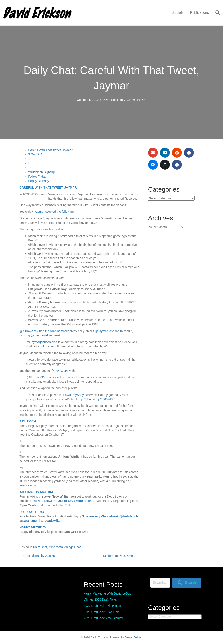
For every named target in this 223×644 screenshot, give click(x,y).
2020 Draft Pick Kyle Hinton (102, 606)
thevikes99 (37, 377)
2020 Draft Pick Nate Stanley (103, 618)
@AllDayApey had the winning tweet (44, 331)
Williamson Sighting (41, 172)
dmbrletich (130, 516)
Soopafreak (110, 516)
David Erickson (113, 100)
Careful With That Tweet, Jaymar (50, 150)
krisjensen (90, 516)
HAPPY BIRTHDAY (33, 527)
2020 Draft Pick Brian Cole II (103, 612)
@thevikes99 (40, 335)
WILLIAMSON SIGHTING (37, 492)
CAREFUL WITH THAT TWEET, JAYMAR (48, 187)
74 (30, 168)
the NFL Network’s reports (63, 501)
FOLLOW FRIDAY (32, 512)
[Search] (216, 13)
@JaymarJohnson (107, 331)
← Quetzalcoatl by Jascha (37, 556)
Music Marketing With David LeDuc (107, 593)
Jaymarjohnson (40, 342)
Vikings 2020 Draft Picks (100, 600)
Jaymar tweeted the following (54, 212)
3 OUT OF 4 (28, 421)
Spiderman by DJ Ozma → (121, 556)
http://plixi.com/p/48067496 (96, 399)
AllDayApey (76, 395)
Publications (199, 13)
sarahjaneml (31, 521)
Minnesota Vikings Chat (65, 547)
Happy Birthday (39, 181)
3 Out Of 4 (35, 154)
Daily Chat (40, 547)
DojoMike (54, 521)
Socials (178, 13)
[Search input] (160, 583)
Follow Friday (37, 177)
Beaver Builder (133, 637)
